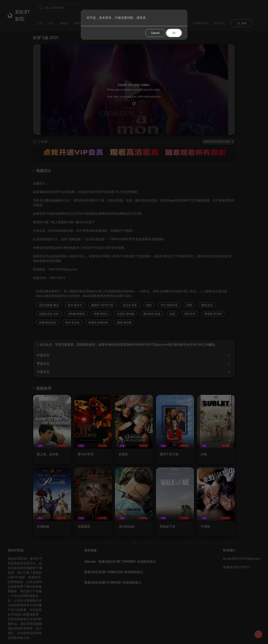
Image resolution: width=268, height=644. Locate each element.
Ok (174, 33)
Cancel (155, 33)
